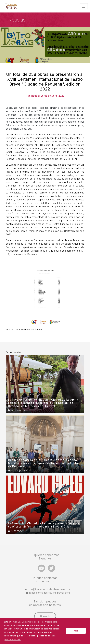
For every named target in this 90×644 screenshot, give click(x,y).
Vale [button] (76, 631)
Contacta (45, 616)
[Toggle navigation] (84, 6)
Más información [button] (12, 639)
